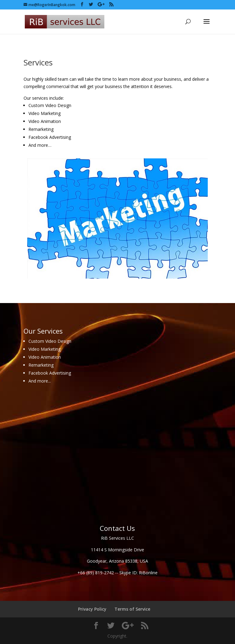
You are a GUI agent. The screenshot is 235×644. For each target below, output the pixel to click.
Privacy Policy (92, 609)
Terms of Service (132, 609)
